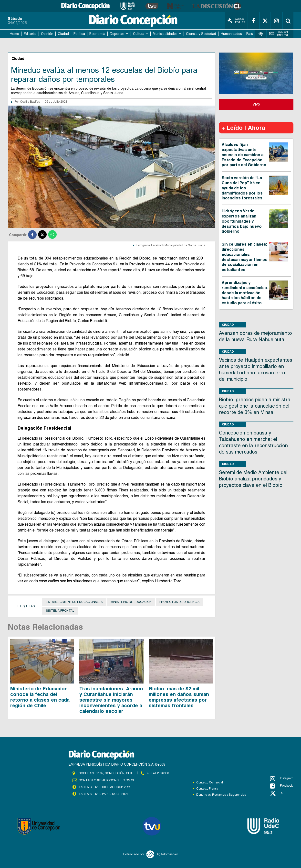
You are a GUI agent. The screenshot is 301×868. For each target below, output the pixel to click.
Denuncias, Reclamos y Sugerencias (221, 795)
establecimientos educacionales (74, 602)
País (250, 34)
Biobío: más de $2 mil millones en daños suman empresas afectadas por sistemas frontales (179, 697)
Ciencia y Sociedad (201, 34)
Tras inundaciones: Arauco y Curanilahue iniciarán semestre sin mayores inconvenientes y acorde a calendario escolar (111, 700)
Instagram (282, 779)
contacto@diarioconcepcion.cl (106, 780)
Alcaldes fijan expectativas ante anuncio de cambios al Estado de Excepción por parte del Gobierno (244, 155)
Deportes (117, 34)
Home (14, 34)
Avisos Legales (236, 21)
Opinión (47, 34)
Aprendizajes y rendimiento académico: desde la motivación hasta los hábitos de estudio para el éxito (245, 293)
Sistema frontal (60, 611)
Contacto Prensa (207, 789)
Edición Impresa (279, 34)
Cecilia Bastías (30, 102)
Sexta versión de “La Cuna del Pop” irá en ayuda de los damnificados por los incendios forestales (242, 188)
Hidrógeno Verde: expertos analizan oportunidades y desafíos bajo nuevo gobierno (242, 221)
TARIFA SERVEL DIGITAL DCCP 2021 (104, 787)
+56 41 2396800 (158, 773)
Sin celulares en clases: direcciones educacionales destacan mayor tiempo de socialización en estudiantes (245, 257)
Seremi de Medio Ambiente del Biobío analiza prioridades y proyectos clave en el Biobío (253, 479)
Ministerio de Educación (131, 602)
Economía (97, 34)
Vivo (256, 104)
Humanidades (231, 34)
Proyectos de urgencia (179, 602)
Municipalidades (165, 34)
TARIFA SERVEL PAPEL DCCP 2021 (103, 794)
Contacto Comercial (210, 782)
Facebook (281, 786)
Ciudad (63, 34)
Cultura (139, 34)
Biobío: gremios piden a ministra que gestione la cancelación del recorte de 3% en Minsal (255, 406)
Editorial (30, 34)
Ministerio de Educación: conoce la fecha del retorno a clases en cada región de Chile (40, 697)
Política (79, 34)
